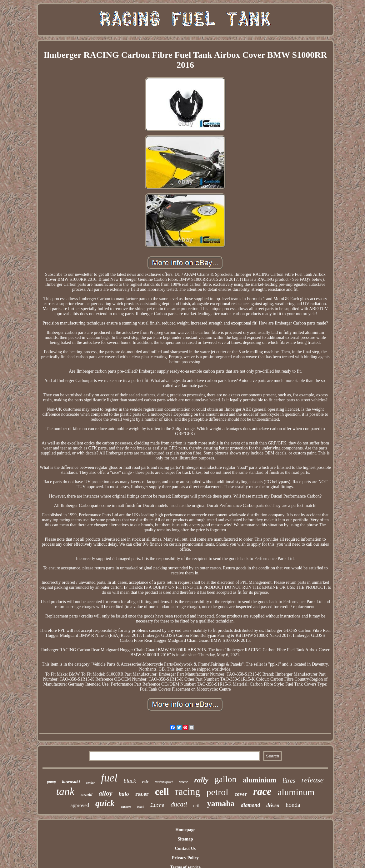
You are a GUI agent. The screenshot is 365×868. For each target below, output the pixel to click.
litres (289, 781)
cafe (145, 782)
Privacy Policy (185, 858)
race (262, 791)
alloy (106, 793)
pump (51, 782)
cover (241, 794)
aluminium (260, 780)
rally (201, 780)
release (312, 780)
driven (273, 805)
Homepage (185, 830)
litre (157, 806)
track (140, 806)
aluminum (296, 792)
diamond (250, 805)
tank (65, 791)
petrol (217, 792)
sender (90, 783)
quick (105, 803)
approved (80, 805)
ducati (179, 804)
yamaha (221, 804)
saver (183, 782)
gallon (226, 779)
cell (162, 792)
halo (124, 794)
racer (142, 794)
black (130, 781)
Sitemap (185, 839)
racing (188, 791)
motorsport (164, 782)
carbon (126, 806)
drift (197, 806)
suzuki (86, 795)
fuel (109, 778)
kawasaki (71, 781)
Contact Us (185, 848)
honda (293, 805)
